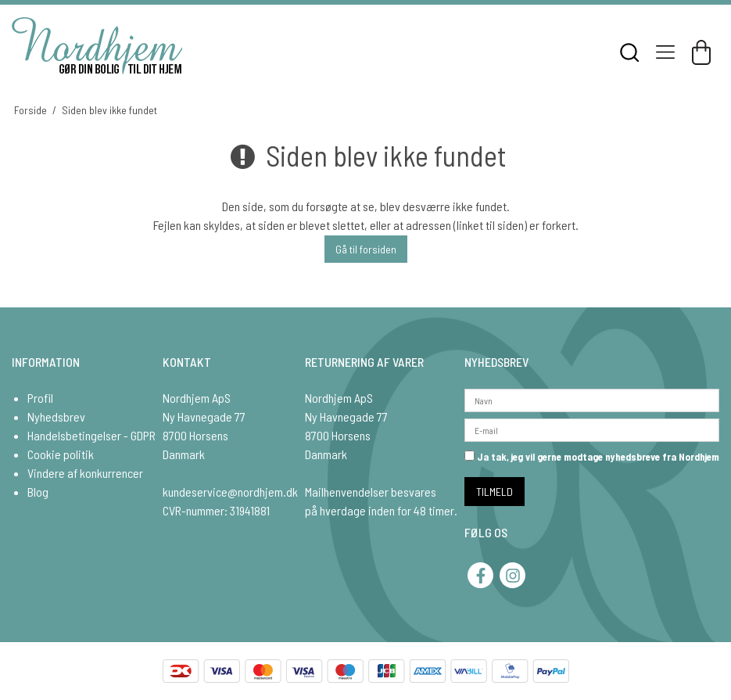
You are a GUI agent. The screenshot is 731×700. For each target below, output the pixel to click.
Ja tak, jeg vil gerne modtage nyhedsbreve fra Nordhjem (592, 457)
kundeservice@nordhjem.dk (230, 492)
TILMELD (494, 492)
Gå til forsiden (366, 249)
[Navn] (592, 398)
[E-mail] (592, 428)
